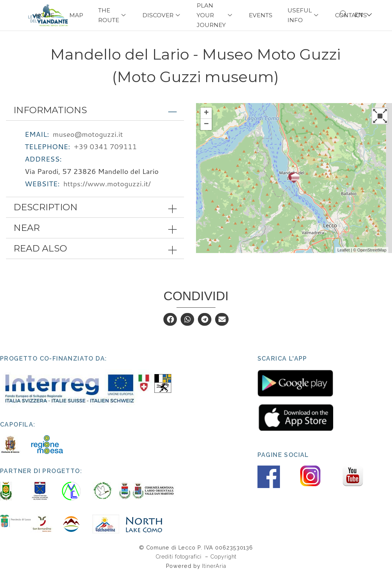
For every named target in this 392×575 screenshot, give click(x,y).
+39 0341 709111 (105, 147)
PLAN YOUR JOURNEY (215, 15)
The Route (113, 15)
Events (261, 15)
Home (45, 15)
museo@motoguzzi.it (88, 134)
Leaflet (343, 250)
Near (27, 228)
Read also (40, 249)
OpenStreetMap (372, 250)
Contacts (351, 15)
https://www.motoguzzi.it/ (107, 184)
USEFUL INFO (304, 15)
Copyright (223, 557)
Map (76, 15)
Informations (50, 110)
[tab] (95, 111)
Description (46, 208)
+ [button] (206, 114)
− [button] (206, 125)
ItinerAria (214, 566)
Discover (162, 15)
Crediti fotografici (180, 557)
